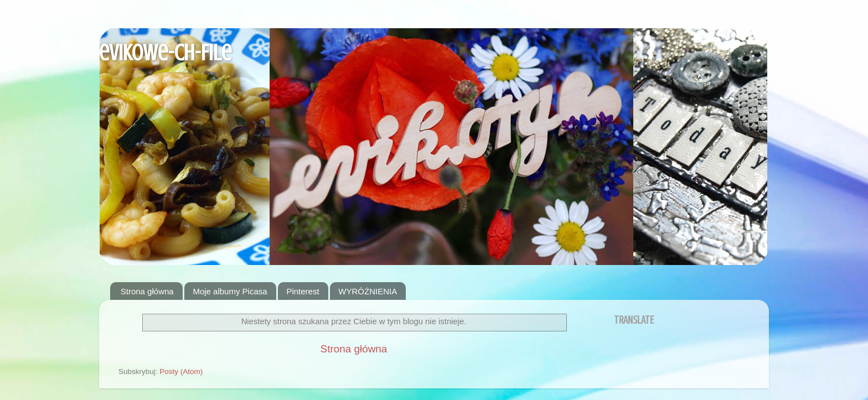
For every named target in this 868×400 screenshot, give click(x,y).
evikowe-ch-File (165, 53)
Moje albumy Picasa (230, 291)
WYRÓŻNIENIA (368, 291)
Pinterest (303, 291)
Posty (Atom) (181, 372)
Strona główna (147, 291)
